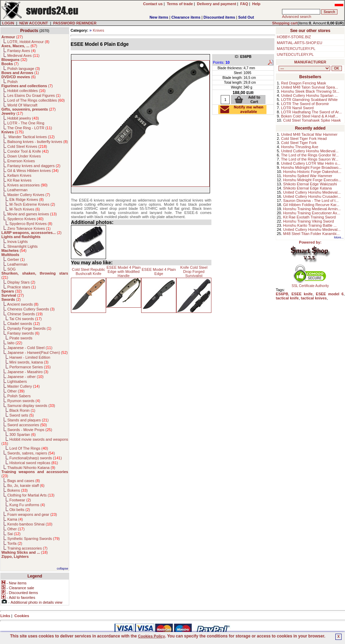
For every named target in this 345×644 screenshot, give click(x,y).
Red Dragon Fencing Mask (304, 83)
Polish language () (24, 69)
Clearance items (186, 17)
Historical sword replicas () (34, 463)
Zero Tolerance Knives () (29, 228)
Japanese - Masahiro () (28, 372)
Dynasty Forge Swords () (29, 328)
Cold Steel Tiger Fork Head (304, 139)
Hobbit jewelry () (23, 118)
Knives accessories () (27, 185)
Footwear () (20, 500)
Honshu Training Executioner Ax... (312, 213)
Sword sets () (22, 415)
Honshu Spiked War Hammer (308, 176)
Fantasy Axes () (22, 51)
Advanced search (297, 17)
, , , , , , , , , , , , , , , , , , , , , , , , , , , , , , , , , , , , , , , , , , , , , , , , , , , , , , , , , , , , (304, 68)
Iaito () (15, 343)
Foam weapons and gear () (32, 514)
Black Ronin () (22, 410)
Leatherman (17, 190)
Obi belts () (20, 510)
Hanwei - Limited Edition (30, 357)
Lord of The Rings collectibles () (36, 100)
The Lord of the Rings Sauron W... (310, 159)
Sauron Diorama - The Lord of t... (311, 201)
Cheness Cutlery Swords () (31, 309)
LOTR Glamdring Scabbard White (309, 100)
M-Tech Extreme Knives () (32, 204)
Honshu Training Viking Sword (308, 221)
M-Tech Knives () (25, 209)
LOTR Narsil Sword (297, 108)
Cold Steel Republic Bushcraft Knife (89, 272)
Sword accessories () (27, 425)
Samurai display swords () (31, 406)
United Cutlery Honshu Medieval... (310, 151)
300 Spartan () (22, 435)
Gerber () (16, 259)
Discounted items (219, 17)
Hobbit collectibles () (26, 91)
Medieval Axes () (23, 55)
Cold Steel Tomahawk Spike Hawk (312, 120)
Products (29, 31)
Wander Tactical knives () (31, 137)
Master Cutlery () (23, 386)
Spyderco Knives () (25, 219)
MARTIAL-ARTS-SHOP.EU (300, 43)
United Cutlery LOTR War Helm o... (311, 163)
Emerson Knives (21, 161)
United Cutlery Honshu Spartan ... (309, 95)
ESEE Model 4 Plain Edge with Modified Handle (123, 272)
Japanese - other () (25, 377)
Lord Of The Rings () (29, 448)
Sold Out (246, 17)
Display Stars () (21, 282)
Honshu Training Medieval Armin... (312, 209)
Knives (98, 30)
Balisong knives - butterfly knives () (38, 142)
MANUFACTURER (310, 62)
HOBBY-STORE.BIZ (294, 37)
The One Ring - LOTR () (30, 128)
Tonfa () (15, 543)
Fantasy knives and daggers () (34, 166)
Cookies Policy (151, 636)
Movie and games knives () (32, 214)
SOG (11, 269)
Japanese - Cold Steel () (30, 348)
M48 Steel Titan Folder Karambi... (311, 234)
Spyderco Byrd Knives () (31, 224)
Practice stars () (22, 287)
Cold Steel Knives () (27, 146)
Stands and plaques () (28, 420)
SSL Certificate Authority (310, 284)
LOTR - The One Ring (26, 123)
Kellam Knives (19, 175)
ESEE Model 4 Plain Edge (159, 272)
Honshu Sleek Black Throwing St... (310, 91)
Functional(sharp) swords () (35, 458)
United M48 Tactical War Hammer (309, 134)
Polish (12, 82)
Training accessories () (27, 548)
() (12, 37)
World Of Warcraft (22, 105)
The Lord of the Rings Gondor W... (310, 155)
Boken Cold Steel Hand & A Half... (310, 116)
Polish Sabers (19, 396)
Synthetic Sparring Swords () (33, 539)
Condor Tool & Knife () (28, 151)
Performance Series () (30, 367)
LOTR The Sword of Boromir (305, 104)
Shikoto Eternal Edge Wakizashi (310, 184)
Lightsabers (17, 381)
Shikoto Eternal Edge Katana (307, 188)
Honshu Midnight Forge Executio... (312, 180)
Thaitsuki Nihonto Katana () (31, 468)
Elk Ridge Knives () (27, 200)
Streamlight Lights (22, 246)
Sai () (14, 534)
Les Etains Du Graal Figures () (34, 95)
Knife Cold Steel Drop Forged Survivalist (194, 272)
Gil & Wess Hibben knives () (33, 171)
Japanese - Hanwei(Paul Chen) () (38, 352)
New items (159, 17)
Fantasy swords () (23, 333)
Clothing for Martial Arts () (31, 495)
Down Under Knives (24, 156)
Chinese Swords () (25, 314)
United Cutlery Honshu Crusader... (312, 196)
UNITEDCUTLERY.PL (295, 54)
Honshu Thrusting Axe (300, 147)
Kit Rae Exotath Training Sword (309, 217)
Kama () (15, 519)
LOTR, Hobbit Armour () (28, 42)
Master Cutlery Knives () (29, 195)
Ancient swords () (23, 304)
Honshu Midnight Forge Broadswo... (311, 167)
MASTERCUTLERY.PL (296, 49)
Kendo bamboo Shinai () (30, 524)
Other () (16, 391)
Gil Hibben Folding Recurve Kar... (311, 205)
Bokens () (17, 490)
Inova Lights (17, 242)
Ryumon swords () (24, 401)
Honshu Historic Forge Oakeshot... (312, 172)
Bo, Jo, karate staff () (26, 485)
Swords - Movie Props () (30, 430)
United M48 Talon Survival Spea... (310, 87)
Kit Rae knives (19, 180)
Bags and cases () (24, 481)
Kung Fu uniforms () (27, 505)
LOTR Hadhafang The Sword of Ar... (311, 112)
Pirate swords (21, 338)
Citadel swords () (24, 324)
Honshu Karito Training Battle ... (310, 225)
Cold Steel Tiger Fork (299, 143)
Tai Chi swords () (25, 319)
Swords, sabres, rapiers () (31, 453)
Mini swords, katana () (29, 362)
